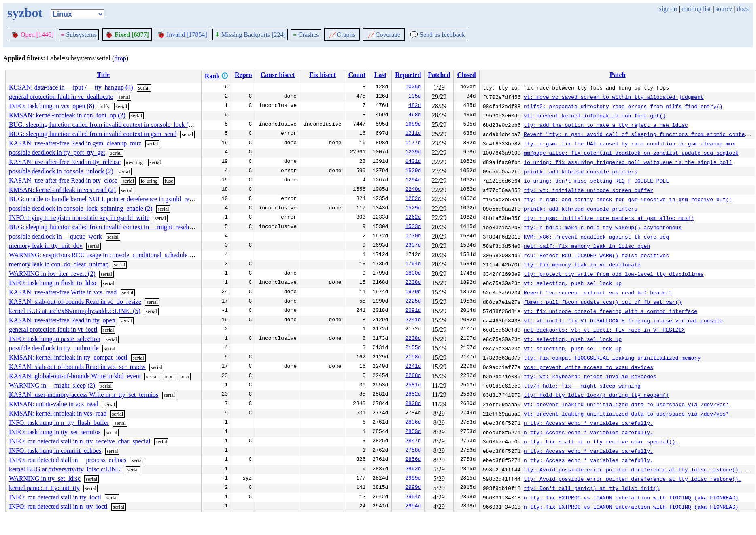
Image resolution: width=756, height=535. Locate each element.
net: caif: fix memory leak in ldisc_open (587, 246)
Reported (408, 75)
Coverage (384, 35)
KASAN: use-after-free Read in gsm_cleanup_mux (75, 143)
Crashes (306, 35)
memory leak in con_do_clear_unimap (59, 264)
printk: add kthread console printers (581, 171)
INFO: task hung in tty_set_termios (55, 432)
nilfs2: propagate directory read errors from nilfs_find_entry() (623, 106)
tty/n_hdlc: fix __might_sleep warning (582, 386)
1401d (413, 162)
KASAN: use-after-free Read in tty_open (62, 320)
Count (357, 75)
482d (415, 106)
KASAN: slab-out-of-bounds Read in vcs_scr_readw (77, 367)
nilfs (104, 106)
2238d (413, 283)
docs (743, 9)
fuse (169, 181)
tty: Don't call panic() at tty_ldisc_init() (591, 488)
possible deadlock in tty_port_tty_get (57, 152)
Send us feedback (437, 35)
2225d (413, 302)
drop (120, 58)
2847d (413, 441)
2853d (413, 432)
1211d (413, 134)
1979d (413, 292)
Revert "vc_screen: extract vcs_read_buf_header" (598, 292)
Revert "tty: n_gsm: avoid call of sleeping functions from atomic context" (639, 134)
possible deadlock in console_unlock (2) (61, 171)
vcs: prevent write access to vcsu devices (588, 367)
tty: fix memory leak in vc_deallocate (582, 264)
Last (380, 75)
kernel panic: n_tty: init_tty (44, 488)
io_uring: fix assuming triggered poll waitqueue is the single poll (628, 162)
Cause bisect (278, 75)
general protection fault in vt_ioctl (53, 329)
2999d (413, 479)
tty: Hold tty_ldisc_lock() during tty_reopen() (596, 395)
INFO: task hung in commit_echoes (55, 451)
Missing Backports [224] (250, 35)
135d (415, 97)
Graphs (342, 35)
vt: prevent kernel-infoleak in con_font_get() (595, 115)
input (170, 376)
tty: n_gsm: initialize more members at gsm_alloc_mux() (609, 218)
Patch (617, 75)
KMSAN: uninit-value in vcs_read (54, 404)
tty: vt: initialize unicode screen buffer (588, 190)
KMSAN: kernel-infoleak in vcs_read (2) (62, 190)
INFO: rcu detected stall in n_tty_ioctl (58, 506)
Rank (212, 76)
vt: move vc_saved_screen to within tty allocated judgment (614, 97)
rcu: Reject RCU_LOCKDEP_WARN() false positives (596, 255)
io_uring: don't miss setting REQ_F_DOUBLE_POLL (596, 181)
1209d (413, 153)
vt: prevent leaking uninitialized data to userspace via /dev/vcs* (626, 404)
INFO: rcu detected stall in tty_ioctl (55, 497)
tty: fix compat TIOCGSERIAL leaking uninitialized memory (612, 358)
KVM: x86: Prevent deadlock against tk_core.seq (596, 237)
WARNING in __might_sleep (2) (52, 385)
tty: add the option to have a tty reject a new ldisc (606, 125)
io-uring (134, 162)
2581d (413, 386)
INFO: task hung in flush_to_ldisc (53, 283)
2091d (413, 311)
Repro (243, 75)
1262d (413, 199)
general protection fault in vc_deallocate (61, 97)
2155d (413, 348)
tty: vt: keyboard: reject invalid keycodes (590, 376)
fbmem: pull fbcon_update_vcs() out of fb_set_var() (603, 302)
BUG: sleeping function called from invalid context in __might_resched (102, 227)
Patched (439, 75)
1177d (413, 143)
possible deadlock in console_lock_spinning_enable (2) (81, 208)
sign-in (668, 9)
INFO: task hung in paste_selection (55, 339)
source (724, 9)
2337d (413, 246)
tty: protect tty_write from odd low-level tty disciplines (614, 274)
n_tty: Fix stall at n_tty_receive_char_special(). (601, 441)
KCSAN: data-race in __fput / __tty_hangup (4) (71, 87)
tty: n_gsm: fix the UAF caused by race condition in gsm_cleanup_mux (630, 143)
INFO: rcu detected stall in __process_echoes (68, 460)
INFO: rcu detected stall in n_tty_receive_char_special (80, 441)
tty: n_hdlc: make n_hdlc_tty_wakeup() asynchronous (603, 227)
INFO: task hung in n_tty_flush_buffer (59, 423)
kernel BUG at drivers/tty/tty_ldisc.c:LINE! (66, 469)
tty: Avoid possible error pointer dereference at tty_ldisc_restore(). (633, 469)
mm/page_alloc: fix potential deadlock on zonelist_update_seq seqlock (631, 153)
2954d (413, 497)
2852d (413, 395)
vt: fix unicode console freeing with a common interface (611, 311)
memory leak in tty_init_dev (46, 246)
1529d (413, 171)
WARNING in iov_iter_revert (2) (52, 274)
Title (103, 75)
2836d (413, 423)
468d (415, 115)
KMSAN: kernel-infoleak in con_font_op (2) (67, 115)
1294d (413, 181)
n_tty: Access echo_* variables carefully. (588, 423)
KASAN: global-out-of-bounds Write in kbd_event (75, 376)
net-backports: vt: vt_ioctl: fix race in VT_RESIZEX (604, 330)
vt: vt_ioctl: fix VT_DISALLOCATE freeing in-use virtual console (623, 320)
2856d (413, 460)
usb (185, 376)
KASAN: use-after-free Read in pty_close (63, 180)
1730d (413, 237)
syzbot (25, 13)
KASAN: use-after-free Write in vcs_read (63, 292)
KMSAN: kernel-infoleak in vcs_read (58, 413)
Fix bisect (322, 75)
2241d (413, 320)
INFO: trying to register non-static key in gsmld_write (79, 218)
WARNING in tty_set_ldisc (45, 479)
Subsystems (79, 35)
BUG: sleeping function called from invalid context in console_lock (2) (101, 125)
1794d (413, 264)
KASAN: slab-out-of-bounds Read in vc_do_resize (75, 302)
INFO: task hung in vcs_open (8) (52, 106)
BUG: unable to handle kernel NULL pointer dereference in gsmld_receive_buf (112, 199)
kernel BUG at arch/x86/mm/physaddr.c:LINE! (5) (75, 311)
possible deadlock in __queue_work (55, 236)
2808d (413, 404)
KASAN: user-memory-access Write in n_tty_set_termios (84, 395)
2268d (413, 376)
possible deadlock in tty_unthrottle (54, 348)
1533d (413, 227)
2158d (413, 358)
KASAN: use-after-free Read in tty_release (65, 162)
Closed (466, 75)
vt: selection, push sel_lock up (573, 283)
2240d (413, 190)
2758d (413, 451)
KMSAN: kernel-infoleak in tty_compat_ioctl (68, 357)
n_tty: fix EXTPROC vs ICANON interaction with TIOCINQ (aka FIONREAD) (631, 497)
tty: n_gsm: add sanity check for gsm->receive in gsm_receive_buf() (628, 199)
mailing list (696, 9)
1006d (413, 87)
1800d (413, 274)
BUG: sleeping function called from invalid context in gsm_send (93, 134)
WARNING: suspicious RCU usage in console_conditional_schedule (98, 255)
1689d (413, 125)
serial (144, 88)
